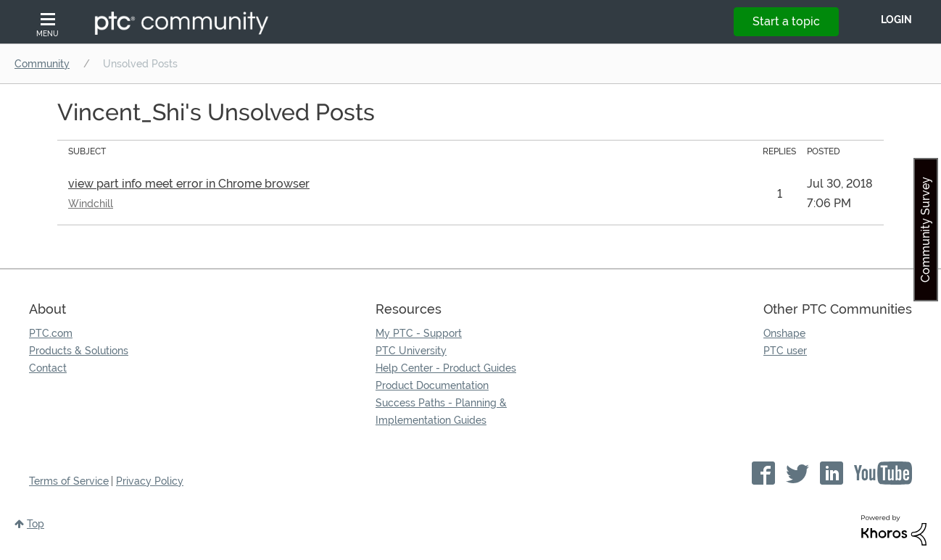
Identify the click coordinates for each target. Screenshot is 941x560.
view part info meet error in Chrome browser (189, 184)
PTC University (411, 351)
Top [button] (36, 524)
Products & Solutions (79, 351)
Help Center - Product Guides (446, 368)
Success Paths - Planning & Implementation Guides (441, 411)
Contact (48, 368)
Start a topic (786, 21)
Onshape (784, 333)
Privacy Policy (150, 481)
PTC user (785, 351)
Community (42, 64)
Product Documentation (432, 385)
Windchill (91, 204)
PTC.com (51, 333)
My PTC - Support (419, 333)
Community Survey (925, 230)
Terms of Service (69, 481)
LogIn (896, 20)
